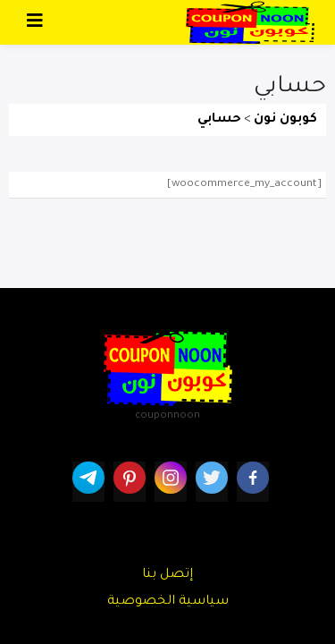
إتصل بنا (167, 575)
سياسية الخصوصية (168, 602)
